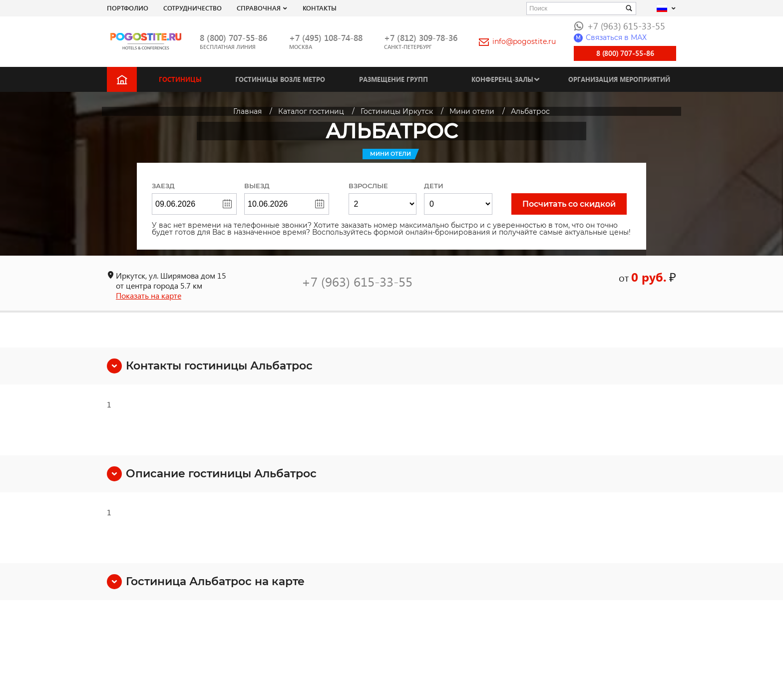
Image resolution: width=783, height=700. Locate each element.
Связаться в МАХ (610, 37)
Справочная (259, 8)
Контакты (320, 8)
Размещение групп (393, 79)
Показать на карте (149, 295)
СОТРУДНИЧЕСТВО (193, 8)
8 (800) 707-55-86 (233, 38)
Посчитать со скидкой (569, 204)
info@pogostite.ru (517, 41)
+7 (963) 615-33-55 (619, 26)
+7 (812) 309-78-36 (421, 38)
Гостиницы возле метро (280, 79)
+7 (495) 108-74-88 (326, 38)
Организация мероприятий (619, 79)
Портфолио (128, 8)
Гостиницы (180, 79)
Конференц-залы (502, 79)
